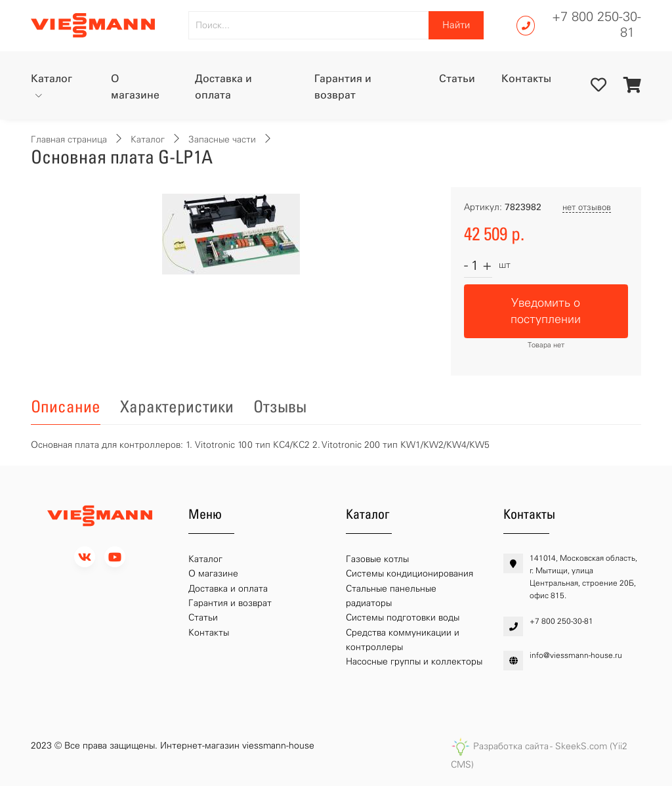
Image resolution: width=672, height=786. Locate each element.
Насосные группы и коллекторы (414, 662)
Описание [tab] (66, 406)
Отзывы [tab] (280, 406)
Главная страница (69, 140)
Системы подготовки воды (403, 618)
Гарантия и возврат (343, 87)
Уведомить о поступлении (546, 311)
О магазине (135, 87)
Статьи (457, 78)
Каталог (52, 78)
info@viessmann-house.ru (576, 655)
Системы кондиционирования (409, 574)
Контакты (526, 78)
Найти (456, 25)
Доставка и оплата (223, 87)
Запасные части (222, 140)
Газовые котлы (377, 559)
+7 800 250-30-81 (597, 24)
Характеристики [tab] (177, 406)
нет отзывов (587, 207)
